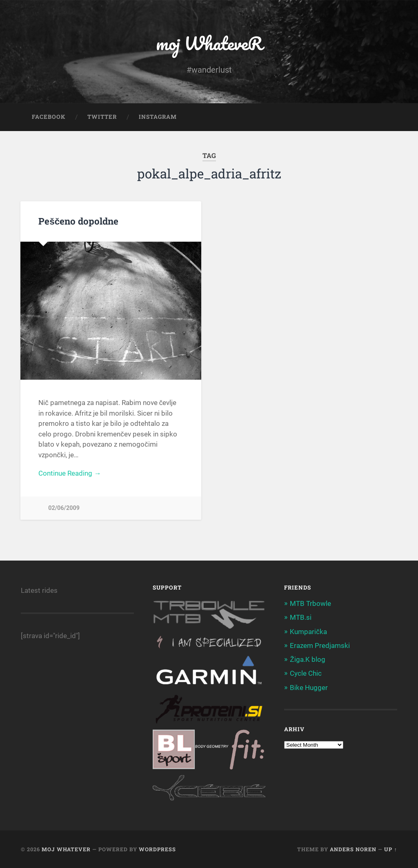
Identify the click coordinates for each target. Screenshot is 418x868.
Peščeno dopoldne (78, 221)
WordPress (157, 849)
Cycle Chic (306, 673)
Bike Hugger (309, 688)
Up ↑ (390, 849)
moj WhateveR (209, 43)
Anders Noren (353, 849)
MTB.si (301, 617)
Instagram (158, 117)
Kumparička (308, 632)
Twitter (102, 117)
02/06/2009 (64, 508)
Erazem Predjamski (320, 645)
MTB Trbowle (310, 603)
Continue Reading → (70, 473)
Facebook (49, 117)
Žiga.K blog (307, 659)
